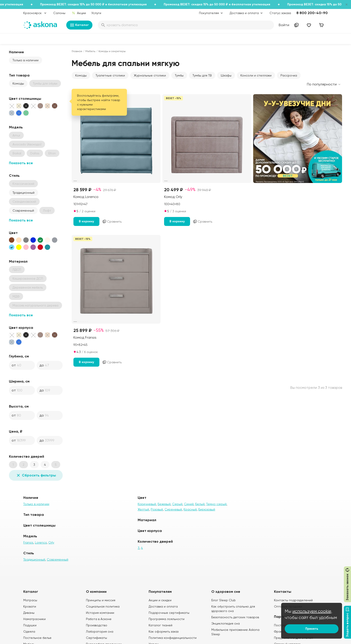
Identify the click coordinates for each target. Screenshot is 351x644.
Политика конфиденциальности (173, 638)
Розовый (157, 509)
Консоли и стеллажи (256, 75)
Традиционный (24, 193)
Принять (312, 629)
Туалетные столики (110, 75)
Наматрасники (34, 619)
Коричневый (147, 504)
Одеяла (29, 631)
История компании (100, 613)
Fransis (28, 542)
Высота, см (19, 406)
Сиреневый (173, 509)
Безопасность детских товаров (235, 617)
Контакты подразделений (293, 600)
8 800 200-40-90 (312, 13)
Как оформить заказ (164, 631)
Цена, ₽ (16, 431)
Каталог (79, 25)
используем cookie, (312, 611)
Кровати (30, 606)
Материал (18, 261)
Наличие (16, 52)
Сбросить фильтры (36, 475)
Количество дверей (27, 456)
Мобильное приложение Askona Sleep (235, 632)
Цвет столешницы (25, 99)
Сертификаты (96, 638)
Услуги (96, 13)
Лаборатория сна (100, 631)
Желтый (143, 509)
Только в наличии (26, 60)
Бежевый (164, 504)
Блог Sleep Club (224, 600)
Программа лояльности (167, 619)
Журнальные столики (150, 75)
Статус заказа (280, 13)
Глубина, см (19, 356)
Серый (177, 504)
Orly (51, 542)
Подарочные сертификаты (169, 613)
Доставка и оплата (163, 606)
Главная (77, 51)
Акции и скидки (160, 600)
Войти (284, 25)
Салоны (59, 13)
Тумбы (179, 75)
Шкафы (226, 75)
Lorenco (41, 542)
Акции (79, 13)
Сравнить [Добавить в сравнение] (112, 221)
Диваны (29, 613)
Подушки (30, 625)
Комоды (18, 83)
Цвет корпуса (21, 328)
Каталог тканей (161, 625)
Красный (190, 509)
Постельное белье (37, 638)
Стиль (14, 175)
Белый (200, 504)
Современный (23, 210)
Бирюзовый (207, 509)
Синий (189, 504)
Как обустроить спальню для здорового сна (233, 609)
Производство (97, 625)
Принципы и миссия (101, 600)
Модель (16, 127)
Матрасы (30, 600)
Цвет (13, 233)
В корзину (86, 221)
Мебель (90, 51)
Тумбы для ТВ (202, 75)
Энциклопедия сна (226, 623)
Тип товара (19, 75)
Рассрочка (289, 75)
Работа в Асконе (99, 619)
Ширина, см (19, 381)
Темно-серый (216, 504)
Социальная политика (103, 606)
